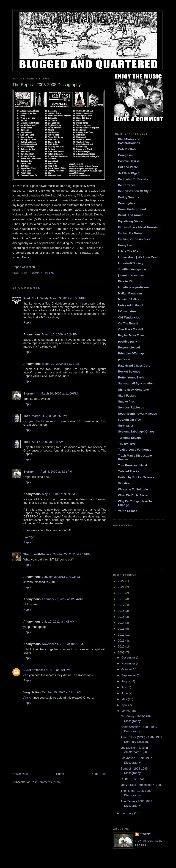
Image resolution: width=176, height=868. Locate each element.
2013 (122, 629)
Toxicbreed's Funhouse (135, 450)
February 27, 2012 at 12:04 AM (62, 599)
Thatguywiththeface (37, 554)
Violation (124, 483)
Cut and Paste (128, 167)
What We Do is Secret (133, 495)
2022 (122, 581)
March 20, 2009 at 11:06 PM (59, 393)
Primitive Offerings (131, 353)
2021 (122, 587)
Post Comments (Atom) (46, 782)
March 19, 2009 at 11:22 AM (60, 364)
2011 (122, 641)
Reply (27, 322)
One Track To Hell (131, 329)
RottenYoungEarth (131, 377)
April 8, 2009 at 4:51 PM (56, 472)
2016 (122, 611)
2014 (122, 623)
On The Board (128, 323)
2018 (122, 599)
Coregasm (125, 155)
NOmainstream (129, 311)
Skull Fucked (127, 396)
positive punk (128, 341)
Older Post (99, 774)
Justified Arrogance (132, 269)
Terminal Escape (130, 438)
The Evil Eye (127, 444)
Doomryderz (127, 203)
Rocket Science (129, 371)
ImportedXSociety (131, 263)
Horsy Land (126, 245)
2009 (122, 652)
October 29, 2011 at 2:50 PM (72, 554)
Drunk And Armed (131, 215)
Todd (27, 416)
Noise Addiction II (131, 305)
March (126, 711)
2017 (122, 605)
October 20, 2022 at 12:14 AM (62, 692)
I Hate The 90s (128, 251)
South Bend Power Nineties (137, 414)
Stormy (29, 393)
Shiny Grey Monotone (133, 390)
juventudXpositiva (131, 275)
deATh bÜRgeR (129, 173)
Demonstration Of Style (135, 191)
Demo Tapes (127, 185)
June (125, 693)
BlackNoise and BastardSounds (129, 141)
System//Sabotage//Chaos (136, 431)
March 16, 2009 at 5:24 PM (60, 334)
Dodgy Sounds (129, 197)
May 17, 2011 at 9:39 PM (58, 494)
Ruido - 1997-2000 (133, 779)
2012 (122, 635)
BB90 (27, 670)
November (129, 663)
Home (60, 774)
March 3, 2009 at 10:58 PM (68, 298)
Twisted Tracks (129, 471)
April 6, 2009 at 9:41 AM (48, 442)
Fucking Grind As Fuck (134, 239)
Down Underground (132, 209)
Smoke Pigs (126, 401)
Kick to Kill (126, 281)
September (129, 675)
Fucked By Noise (130, 233)
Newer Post (20, 774)
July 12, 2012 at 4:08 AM (58, 622)
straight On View (130, 420)
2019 (122, 593)
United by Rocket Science (136, 477)
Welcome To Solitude (133, 489)
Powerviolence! (129, 347)
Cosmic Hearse (129, 161)
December (129, 657)
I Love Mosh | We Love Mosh (138, 257)
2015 (122, 617)
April (125, 705)
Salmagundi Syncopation (136, 383)
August (126, 681)
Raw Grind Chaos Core (134, 366)
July (125, 687)
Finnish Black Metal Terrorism (139, 227)
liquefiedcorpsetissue (133, 287)
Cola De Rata (127, 149)
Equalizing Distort (131, 221)
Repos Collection (24, 267)
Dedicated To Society (133, 179)
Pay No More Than (131, 335)
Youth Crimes (128, 511)
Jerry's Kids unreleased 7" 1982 (142, 785)
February (128, 813)
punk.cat (124, 359)
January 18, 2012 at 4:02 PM (61, 577)
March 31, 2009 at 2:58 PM (50, 416)
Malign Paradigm (130, 293)
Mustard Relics (129, 299)
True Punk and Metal (132, 465)
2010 (122, 646)
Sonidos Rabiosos (131, 407)
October (127, 669)
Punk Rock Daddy (36, 298)
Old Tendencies (129, 317)
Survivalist (126, 426)
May (125, 699)
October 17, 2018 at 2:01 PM (51, 670)
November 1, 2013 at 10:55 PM (62, 644)
